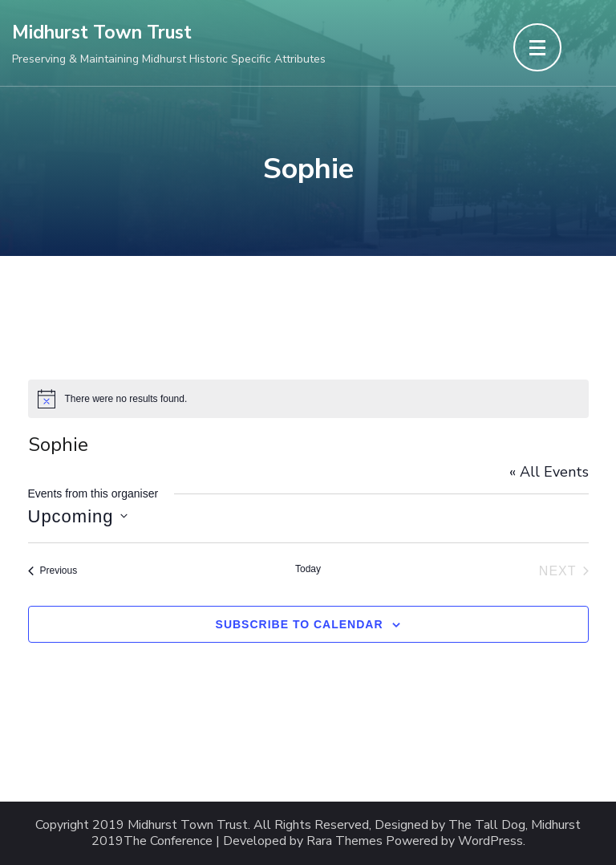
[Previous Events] (53, 571)
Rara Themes (344, 841)
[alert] (308, 399)
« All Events (549, 472)
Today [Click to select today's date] (308, 569)
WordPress (490, 841)
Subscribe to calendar (300, 624)
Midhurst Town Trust (102, 32)
